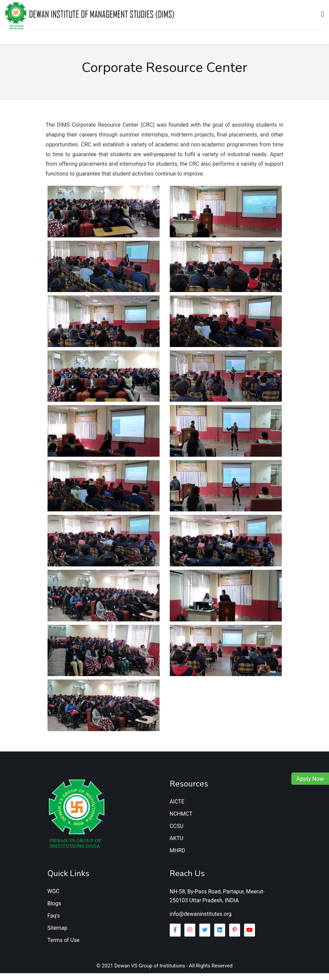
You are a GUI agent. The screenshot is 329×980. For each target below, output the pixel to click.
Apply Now (310, 779)
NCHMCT (181, 821)
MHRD (178, 857)
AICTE (177, 808)
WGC (54, 898)
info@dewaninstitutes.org (201, 921)
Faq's (54, 922)
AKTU (177, 845)
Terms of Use (64, 947)
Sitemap (58, 935)
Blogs (54, 910)
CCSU (177, 833)
